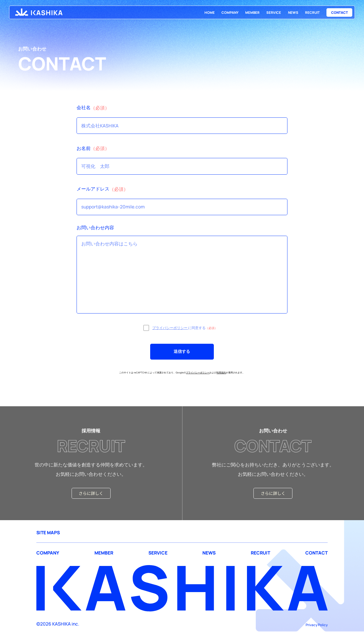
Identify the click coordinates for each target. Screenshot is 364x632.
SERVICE (274, 12)
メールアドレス (93, 189)
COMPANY (230, 12)
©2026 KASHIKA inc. (58, 624)
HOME (210, 12)
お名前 (84, 148)
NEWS (293, 12)
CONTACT (340, 12)
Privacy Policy (317, 625)
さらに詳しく (91, 493)
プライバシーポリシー (170, 328)
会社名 (84, 107)
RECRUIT (312, 12)
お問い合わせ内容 (95, 227)
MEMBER (252, 12)
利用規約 (221, 373)
